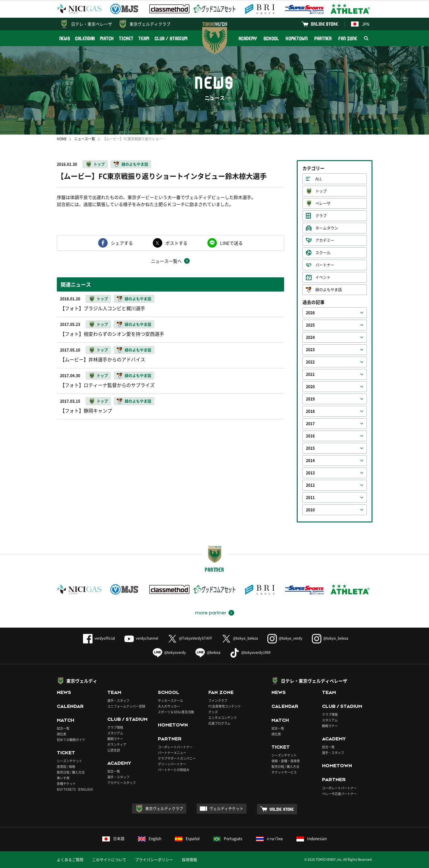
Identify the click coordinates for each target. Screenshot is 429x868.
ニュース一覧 (85, 139)
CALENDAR (85, 38)
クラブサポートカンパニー (177, 758)
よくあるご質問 (70, 860)
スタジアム (115, 733)
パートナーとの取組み (174, 770)
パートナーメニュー (172, 753)
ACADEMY (248, 38)
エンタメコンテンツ (223, 717)
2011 (310, 497)
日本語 (113, 839)
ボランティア (117, 744)
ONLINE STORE (325, 24)
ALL (319, 179)
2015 (310, 448)
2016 (310, 436)
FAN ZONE (348, 38)
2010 (310, 510)
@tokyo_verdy (285, 638)
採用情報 (189, 860)
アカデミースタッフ (122, 783)
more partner (211, 613)
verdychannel (141, 638)
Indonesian (312, 839)
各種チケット (66, 784)
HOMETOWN (297, 38)
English (150, 839)
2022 (310, 362)
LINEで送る (231, 243)
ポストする (176, 243)
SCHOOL (271, 38)
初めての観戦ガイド (71, 740)
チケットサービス (284, 772)
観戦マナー (115, 739)
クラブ (321, 216)
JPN (360, 24)
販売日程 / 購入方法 (71, 772)
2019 (310, 399)
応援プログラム (219, 723)
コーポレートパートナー (175, 747)
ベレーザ (323, 203)
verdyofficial (99, 638)
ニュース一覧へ (166, 261)
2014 (310, 461)
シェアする (122, 243)
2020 (310, 387)
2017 (310, 424)
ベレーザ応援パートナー (339, 794)
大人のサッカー (169, 706)
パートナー (325, 265)
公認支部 (114, 750)
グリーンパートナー (172, 764)
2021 (310, 374)
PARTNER (323, 38)
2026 (310, 313)
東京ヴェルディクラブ (150, 24)
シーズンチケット (69, 761)
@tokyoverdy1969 (250, 652)
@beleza (208, 652)
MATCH (107, 38)
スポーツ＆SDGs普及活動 (176, 712)
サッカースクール (170, 700)
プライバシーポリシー (154, 860)
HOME (62, 139)
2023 (310, 350)
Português (228, 839)
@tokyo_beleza (240, 638)
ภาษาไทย (269, 839)
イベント (323, 277)
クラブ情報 (115, 727)
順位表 (62, 734)
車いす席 (63, 778)
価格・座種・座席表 (286, 761)
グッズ (213, 712)
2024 (310, 337)
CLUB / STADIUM (171, 38)
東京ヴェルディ (82, 681)
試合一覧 (63, 728)
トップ (99, 164)
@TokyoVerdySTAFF (190, 638)
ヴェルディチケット (226, 809)
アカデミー (325, 240)
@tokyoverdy (169, 652)
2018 (310, 411)
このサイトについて (109, 860)
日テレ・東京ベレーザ (92, 24)
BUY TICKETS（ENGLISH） (76, 789)
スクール (323, 253)
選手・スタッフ (118, 700)
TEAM (144, 38)
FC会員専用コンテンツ (224, 706)
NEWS (65, 38)
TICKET (126, 38)
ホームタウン (327, 228)
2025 (310, 325)
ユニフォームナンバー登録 (126, 706)
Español (187, 839)
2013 (310, 473)
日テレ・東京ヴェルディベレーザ (314, 681)
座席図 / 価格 (66, 766)
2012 (310, 485)
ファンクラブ (218, 700)
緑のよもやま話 (135, 164)
